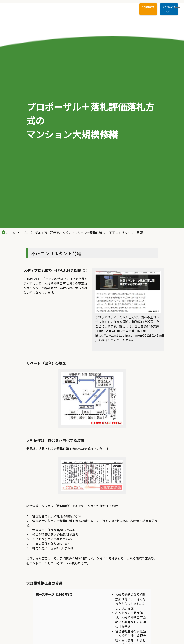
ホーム (11, 233)
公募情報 (148, 7)
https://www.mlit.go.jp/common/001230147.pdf (130, 335)
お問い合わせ (169, 9)
